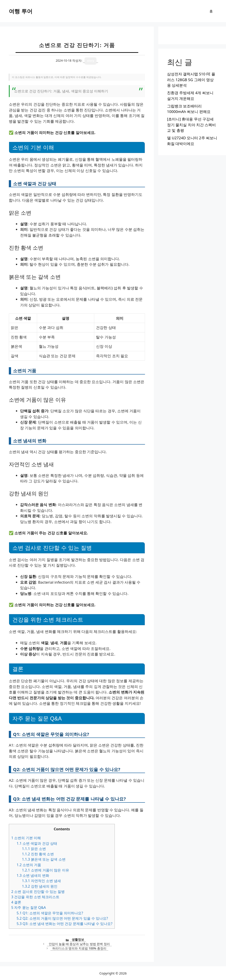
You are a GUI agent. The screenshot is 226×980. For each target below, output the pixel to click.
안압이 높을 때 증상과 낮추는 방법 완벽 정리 (79, 944)
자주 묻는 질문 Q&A (29, 907)
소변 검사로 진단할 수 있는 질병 (38, 892)
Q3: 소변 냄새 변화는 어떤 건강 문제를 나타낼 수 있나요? (64, 924)
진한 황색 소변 (38, 854)
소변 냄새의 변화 (33, 875)
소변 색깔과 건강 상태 (37, 843)
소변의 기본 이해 (26, 838)
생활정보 (78, 939)
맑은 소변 (34, 849)
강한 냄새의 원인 (40, 886)
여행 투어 (21, 11)
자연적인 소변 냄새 (41, 881)
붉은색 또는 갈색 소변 (44, 859)
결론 (16, 902)
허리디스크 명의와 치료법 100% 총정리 (79, 948)
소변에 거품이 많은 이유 (45, 870)
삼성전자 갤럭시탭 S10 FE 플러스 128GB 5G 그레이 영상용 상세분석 (191, 80)
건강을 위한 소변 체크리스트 (35, 897)
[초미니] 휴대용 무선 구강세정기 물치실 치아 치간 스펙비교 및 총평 (192, 125)
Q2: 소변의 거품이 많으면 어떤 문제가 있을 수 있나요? (62, 918)
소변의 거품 (29, 865)
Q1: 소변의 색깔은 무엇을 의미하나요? (50, 913)
